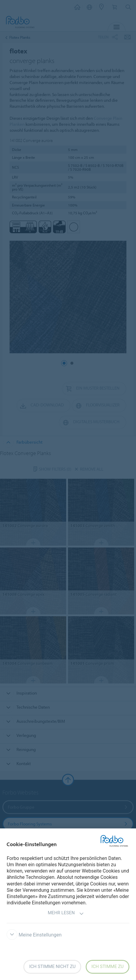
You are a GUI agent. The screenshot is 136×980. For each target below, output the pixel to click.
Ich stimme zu (107, 966)
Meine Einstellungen (34, 935)
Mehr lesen (66, 914)
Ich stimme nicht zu (52, 966)
